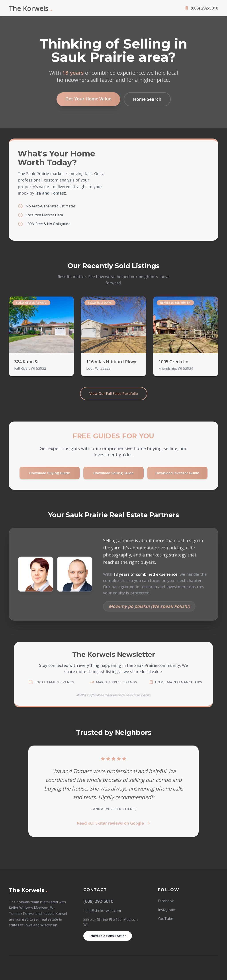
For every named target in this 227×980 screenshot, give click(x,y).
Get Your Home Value (88, 99)
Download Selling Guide (113, 473)
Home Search (147, 99)
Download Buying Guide (50, 473)
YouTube (165, 919)
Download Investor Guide (177, 473)
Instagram (166, 910)
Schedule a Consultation (108, 936)
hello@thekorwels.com (102, 911)
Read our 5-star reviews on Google (113, 823)
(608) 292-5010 (204, 8)
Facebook (166, 901)
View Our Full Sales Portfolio (114, 394)
